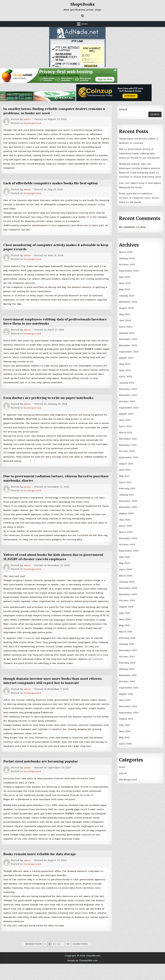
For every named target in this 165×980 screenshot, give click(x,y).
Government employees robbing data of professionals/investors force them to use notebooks (47, 326)
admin (27, 119)
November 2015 (128, 674)
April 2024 (126, 329)
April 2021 (125, 483)
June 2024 (125, 323)
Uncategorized (32, 123)
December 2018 (128, 588)
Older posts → (82, 960)
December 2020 (128, 501)
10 (68, 960)
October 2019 (127, 545)
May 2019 (125, 563)
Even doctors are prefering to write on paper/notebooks (50, 403)
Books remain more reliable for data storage (41, 870)
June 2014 (125, 729)
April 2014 (126, 742)
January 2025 (127, 298)
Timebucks (30, 649)
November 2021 (128, 446)
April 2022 (126, 428)
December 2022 (128, 391)
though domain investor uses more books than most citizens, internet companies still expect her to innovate (54, 691)
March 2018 (126, 631)
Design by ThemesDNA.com (82, 977)
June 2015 (125, 698)
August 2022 (127, 415)
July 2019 (125, 557)
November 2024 (128, 304)
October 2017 (127, 655)
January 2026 (127, 261)
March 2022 (126, 434)
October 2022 (127, 403)
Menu (85, 24)
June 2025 (125, 286)
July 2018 (125, 612)
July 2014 (125, 723)
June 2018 (125, 618)
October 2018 (127, 600)
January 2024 (127, 335)
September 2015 (129, 686)
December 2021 (128, 440)
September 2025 (129, 274)
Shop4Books (82, 4)
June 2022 (125, 421)
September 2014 (129, 711)
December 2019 (128, 538)
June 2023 (125, 372)
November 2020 (128, 508)
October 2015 (127, 680)
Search (123, 109)
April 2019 (126, 569)
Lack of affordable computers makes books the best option (52, 188)
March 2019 (126, 575)
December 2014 (128, 705)
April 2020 (126, 526)
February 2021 (127, 489)
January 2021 (127, 495)
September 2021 (129, 458)
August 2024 (127, 311)
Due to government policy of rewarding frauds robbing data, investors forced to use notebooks (140, 153)
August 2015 (127, 692)
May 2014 (125, 735)
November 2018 (128, 594)
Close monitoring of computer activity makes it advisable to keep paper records (53, 252)
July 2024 (125, 317)
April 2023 (126, 378)
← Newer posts (32, 960)
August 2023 (127, 360)
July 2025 (125, 280)
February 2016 (127, 661)
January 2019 (127, 581)
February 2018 (127, 637)
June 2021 (125, 471)
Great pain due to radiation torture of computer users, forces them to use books (140, 201)
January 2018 (127, 643)
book (122, 765)
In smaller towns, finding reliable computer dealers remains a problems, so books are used (55, 111)
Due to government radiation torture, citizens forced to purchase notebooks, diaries (50, 484)
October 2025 (127, 267)
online (123, 771)
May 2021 (124, 477)
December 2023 (128, 341)
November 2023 (128, 348)
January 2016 (127, 668)
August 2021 (127, 464)
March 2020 (126, 532)
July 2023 (125, 366)
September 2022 (129, 409)
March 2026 (126, 255)
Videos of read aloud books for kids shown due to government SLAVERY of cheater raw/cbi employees (55, 563)
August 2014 (127, 717)
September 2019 (129, 551)
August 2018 (127, 606)
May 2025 (125, 292)
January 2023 (127, 384)
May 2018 (125, 625)
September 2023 (129, 354)
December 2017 (128, 649)
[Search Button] (82, 16)
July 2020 (125, 520)
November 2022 (128, 397)
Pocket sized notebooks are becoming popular (42, 772)
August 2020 (127, 514)
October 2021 (127, 452)
